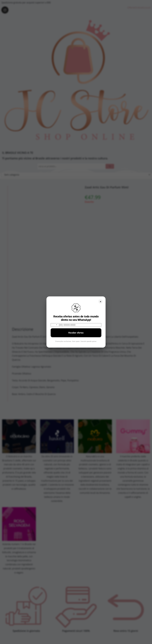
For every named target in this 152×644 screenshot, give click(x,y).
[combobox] (54, 325)
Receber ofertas (76, 333)
